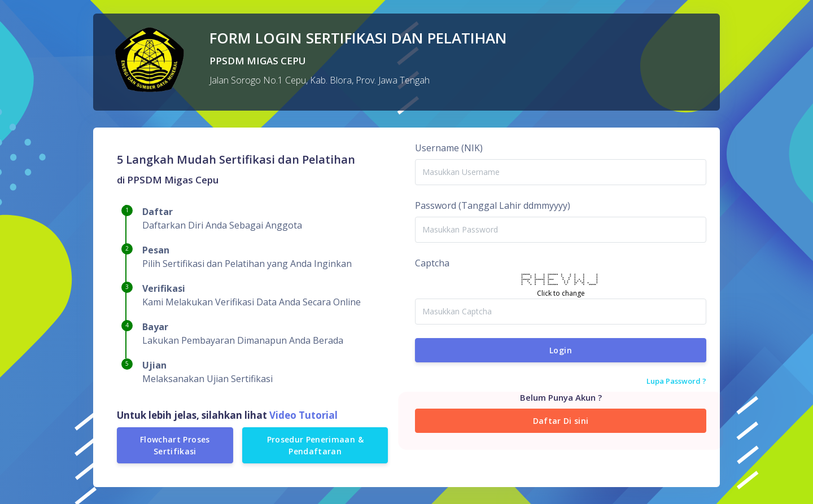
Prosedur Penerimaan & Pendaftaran (315, 445)
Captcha (432, 263)
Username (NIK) (449, 148)
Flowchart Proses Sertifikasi (175, 445)
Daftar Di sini (561, 421)
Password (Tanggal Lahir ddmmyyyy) (493, 205)
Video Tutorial (302, 415)
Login (561, 350)
